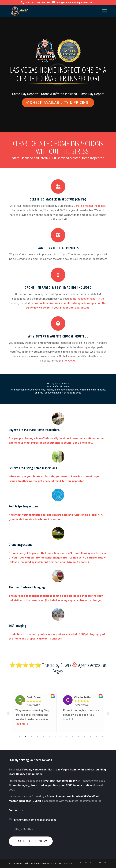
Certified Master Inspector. (90, 206)
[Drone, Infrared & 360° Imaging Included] (58, 275)
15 (102, 737)
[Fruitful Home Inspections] (48, 11)
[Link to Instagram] (86, 863)
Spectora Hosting (64, 863)
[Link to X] (90, 863)
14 (96, 737)
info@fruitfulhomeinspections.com (75, 2)
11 (79, 737)
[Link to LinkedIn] (105, 863)
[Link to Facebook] (81, 863)
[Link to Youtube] (100, 863)
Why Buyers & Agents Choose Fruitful (58, 336)
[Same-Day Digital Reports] (58, 235)
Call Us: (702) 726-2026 (38, 2)
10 (73, 737)
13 (90, 737)
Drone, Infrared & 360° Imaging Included (58, 287)
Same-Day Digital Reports (58, 248)
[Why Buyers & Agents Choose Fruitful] (58, 323)
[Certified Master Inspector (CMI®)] (58, 186)
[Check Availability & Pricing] (58, 103)
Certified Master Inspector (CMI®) (58, 199)
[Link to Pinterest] (95, 863)
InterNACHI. (69, 361)
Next (108, 714)
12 (85, 737)
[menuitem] (103, 11)
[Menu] (103, 11)
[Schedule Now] (31, 841)
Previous (8, 714)
